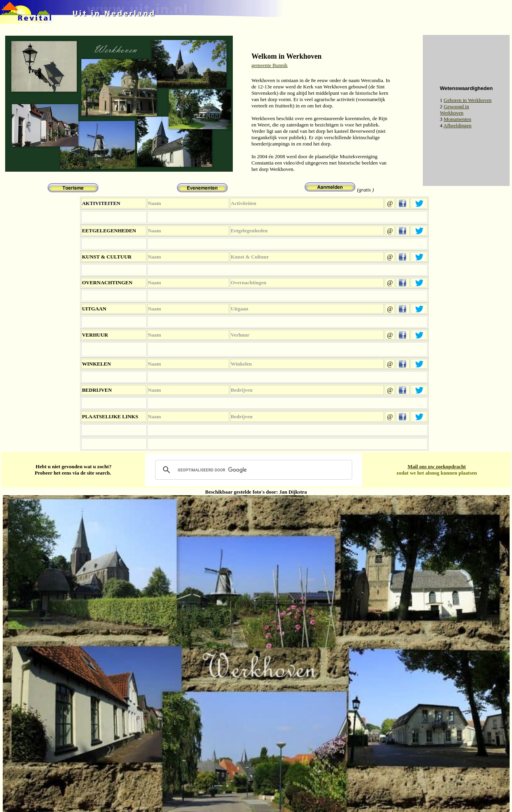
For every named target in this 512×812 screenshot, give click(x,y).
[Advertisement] (327, 39)
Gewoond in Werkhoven (454, 110)
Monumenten (457, 119)
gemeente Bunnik (269, 65)
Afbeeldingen (457, 125)
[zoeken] (252, 470)
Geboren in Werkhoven (468, 100)
